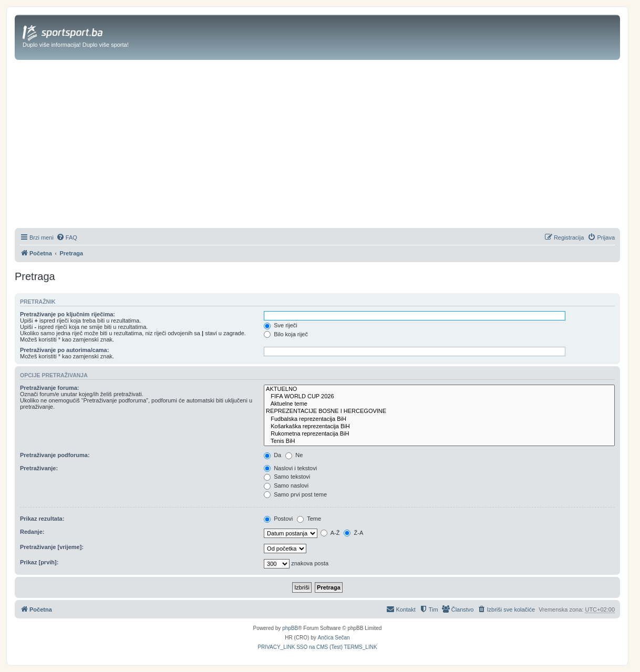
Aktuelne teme (439, 404)
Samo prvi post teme (295, 494)
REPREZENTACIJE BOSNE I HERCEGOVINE (439, 411)
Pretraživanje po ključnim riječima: (68, 314)
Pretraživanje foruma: (49, 388)
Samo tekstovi (287, 477)
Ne (294, 455)
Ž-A (353, 533)
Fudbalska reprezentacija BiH (439, 419)
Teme (309, 519)
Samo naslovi (286, 485)
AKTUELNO (439, 389)
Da (272, 455)
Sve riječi (281, 325)
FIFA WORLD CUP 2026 (439, 397)
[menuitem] (67, 237)
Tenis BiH (439, 441)
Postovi (278, 519)
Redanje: (32, 532)
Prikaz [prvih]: (39, 562)
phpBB (290, 628)
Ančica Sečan (334, 638)
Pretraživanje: (39, 468)
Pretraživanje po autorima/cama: (64, 350)
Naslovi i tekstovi (290, 468)
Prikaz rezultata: (42, 519)
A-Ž (330, 533)
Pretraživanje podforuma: (55, 455)
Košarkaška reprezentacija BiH (439, 427)
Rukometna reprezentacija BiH (439, 434)
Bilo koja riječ (286, 334)
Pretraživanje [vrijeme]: (52, 547)
